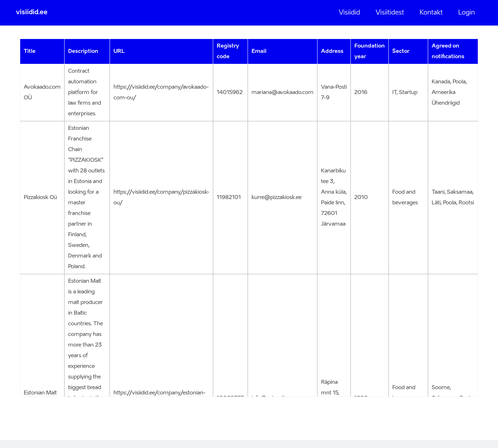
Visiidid (349, 13)
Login (467, 13)
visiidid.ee (32, 12)
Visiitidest (390, 13)
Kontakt (431, 13)
